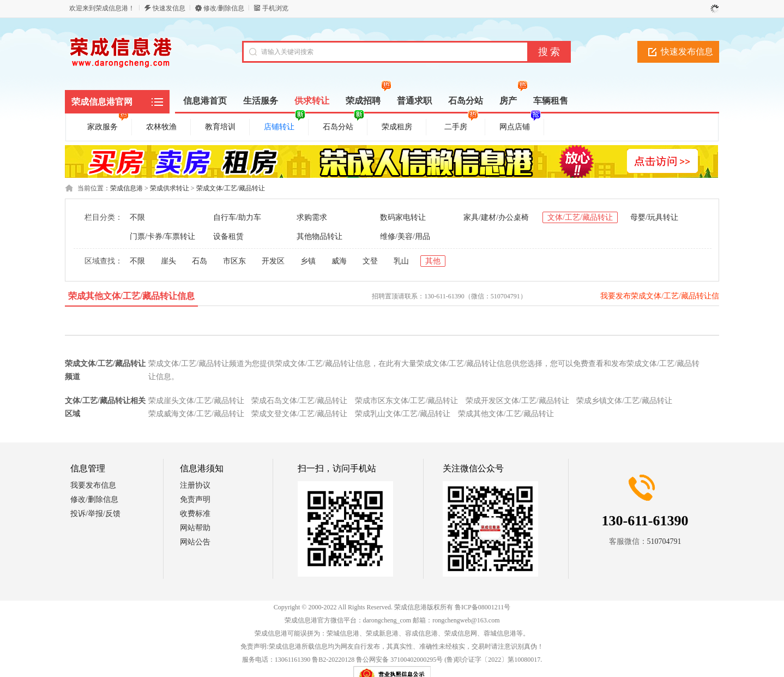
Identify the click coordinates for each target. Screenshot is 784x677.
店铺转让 (285, 125)
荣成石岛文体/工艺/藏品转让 (299, 401)
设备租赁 (228, 236)
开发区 (273, 261)
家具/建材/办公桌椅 (496, 217)
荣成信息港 (126, 188)
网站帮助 (195, 528)
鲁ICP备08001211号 (483, 607)
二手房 (461, 125)
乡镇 (308, 261)
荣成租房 (397, 127)
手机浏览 (275, 8)
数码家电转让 (403, 217)
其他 (433, 261)
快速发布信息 (687, 52)
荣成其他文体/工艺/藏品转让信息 (132, 296)
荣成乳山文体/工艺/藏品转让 (403, 414)
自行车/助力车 (237, 217)
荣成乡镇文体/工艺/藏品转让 (624, 401)
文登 (370, 261)
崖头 (168, 261)
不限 (137, 217)
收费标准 (195, 514)
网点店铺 (520, 125)
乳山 (401, 261)
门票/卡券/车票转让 (162, 236)
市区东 (234, 261)
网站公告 (195, 542)
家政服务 (108, 125)
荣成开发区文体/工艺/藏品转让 (517, 401)
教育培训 (220, 127)
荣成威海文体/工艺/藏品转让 (196, 414)
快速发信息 (169, 8)
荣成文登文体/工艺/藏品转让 (299, 414)
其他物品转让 (319, 236)
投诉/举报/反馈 (95, 514)
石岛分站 (343, 125)
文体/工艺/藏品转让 (580, 217)
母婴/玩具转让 (654, 217)
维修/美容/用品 (405, 236)
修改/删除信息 (224, 8)
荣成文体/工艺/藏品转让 (231, 188)
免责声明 (195, 499)
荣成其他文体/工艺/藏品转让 (506, 414)
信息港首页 (205, 101)
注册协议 (195, 485)
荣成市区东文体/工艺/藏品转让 (407, 401)
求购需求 (312, 217)
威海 (339, 261)
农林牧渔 (161, 127)
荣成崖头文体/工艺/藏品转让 (196, 401)
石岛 (200, 261)
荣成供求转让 (170, 188)
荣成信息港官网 (102, 102)
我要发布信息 (93, 485)
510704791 (664, 541)
